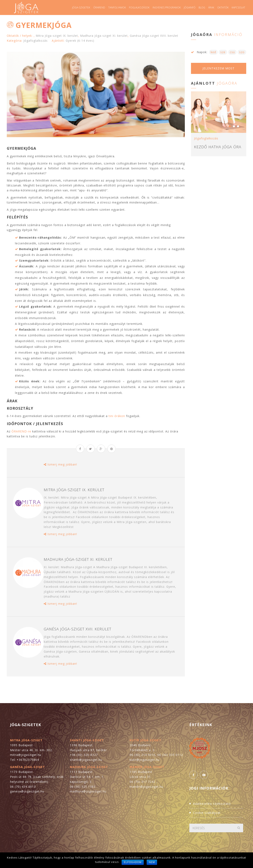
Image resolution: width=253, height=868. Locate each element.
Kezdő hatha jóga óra (218, 147)
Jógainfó (190, 7)
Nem (152, 862)
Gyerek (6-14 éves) (80, 41)
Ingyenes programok (167, 7)
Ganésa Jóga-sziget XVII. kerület (154, 36)
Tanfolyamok (117, 7)
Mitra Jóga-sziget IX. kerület (57, 36)
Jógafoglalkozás (36, 41)
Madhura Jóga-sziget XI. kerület (104, 36)
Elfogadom (133, 862)
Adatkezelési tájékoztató (212, 804)
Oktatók (223, 7)
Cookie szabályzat (207, 813)
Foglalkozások (139, 7)
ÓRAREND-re (21, 431)
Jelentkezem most (218, 68)
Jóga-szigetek (81, 7)
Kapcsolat (238, 7)
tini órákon (117, 416)
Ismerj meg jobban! (60, 464)
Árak (211, 7)
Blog (202, 7)
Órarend (99, 7)
